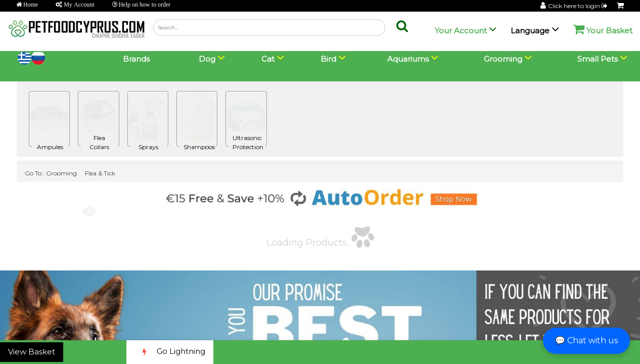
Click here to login (578, 6)
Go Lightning (170, 352)
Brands (136, 59)
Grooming (61, 173)
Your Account (461, 31)
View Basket (32, 352)
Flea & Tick (100, 173)
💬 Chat (586, 340)
